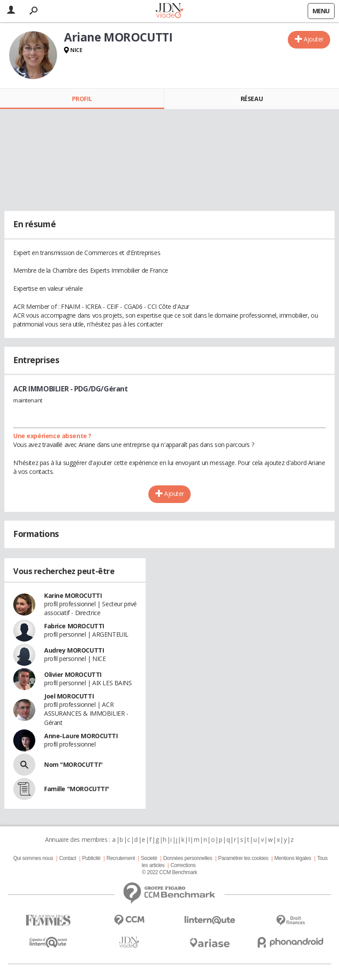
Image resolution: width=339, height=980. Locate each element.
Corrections (183, 865)
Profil (82, 99)
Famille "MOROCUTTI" (77, 789)
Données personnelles (188, 858)
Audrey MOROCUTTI (74, 650)
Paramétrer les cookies (243, 858)
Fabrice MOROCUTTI (74, 626)
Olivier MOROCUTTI (73, 674)
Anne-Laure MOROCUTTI (81, 736)
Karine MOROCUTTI (73, 595)
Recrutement (121, 858)
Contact (68, 858)
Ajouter (314, 39)
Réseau (252, 99)
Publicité (91, 858)
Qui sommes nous (33, 858)
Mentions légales (292, 858)
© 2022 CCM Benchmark (169, 872)
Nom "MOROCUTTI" (73, 764)
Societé (149, 858)
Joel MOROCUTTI (69, 696)
